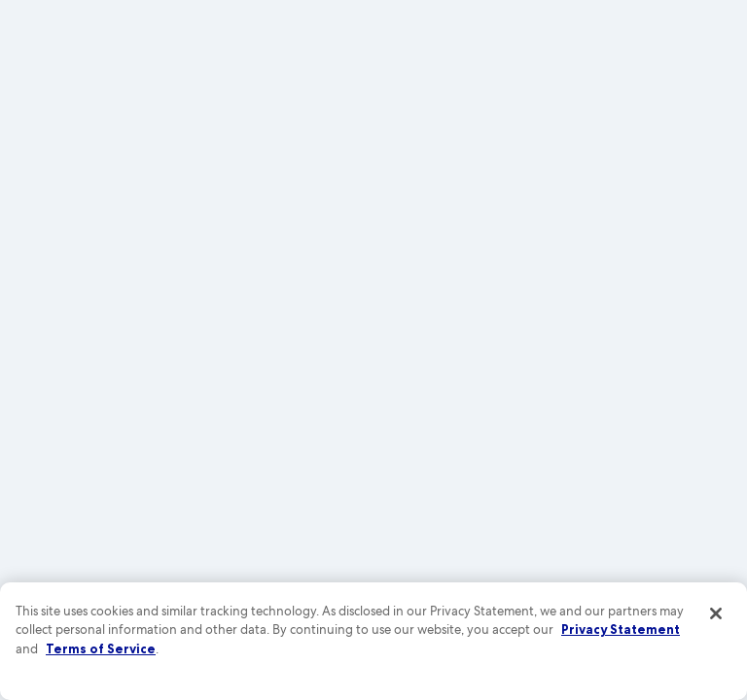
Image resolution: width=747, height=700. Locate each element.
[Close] (716, 613)
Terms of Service (101, 648)
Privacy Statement (621, 629)
